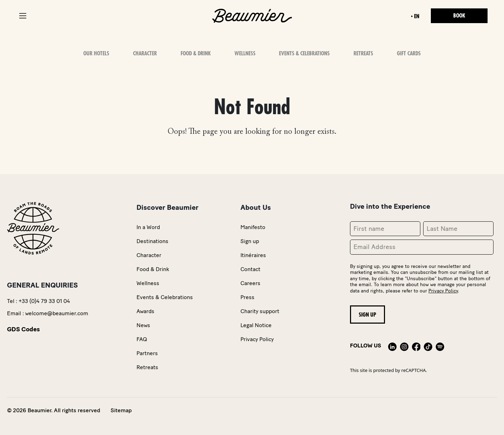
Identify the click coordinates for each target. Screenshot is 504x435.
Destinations (152, 241)
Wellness (245, 54)
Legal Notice (256, 325)
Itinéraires (253, 255)
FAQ (142, 339)
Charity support (260, 311)
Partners (147, 353)
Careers (250, 283)
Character (145, 54)
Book (459, 16)
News (143, 325)
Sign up (250, 241)
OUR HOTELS (96, 54)
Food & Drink (196, 54)
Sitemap (121, 410)
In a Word (148, 227)
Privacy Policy (257, 339)
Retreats (363, 54)
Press (247, 297)
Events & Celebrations (304, 54)
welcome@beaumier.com (57, 313)
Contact (250, 269)
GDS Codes (23, 329)
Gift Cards (409, 54)
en (417, 16)
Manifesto (253, 227)
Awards (145, 311)
